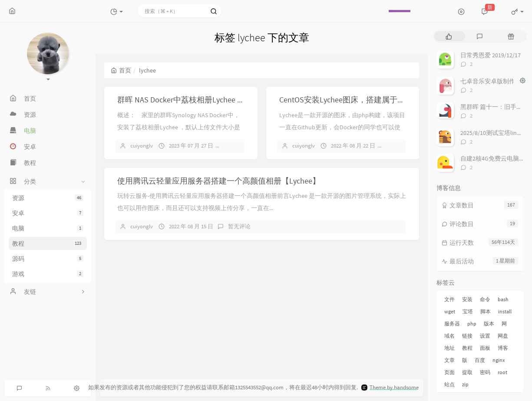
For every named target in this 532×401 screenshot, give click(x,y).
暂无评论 (239, 146)
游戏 (48, 274)
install (505, 311)
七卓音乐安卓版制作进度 (494, 81)
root (502, 372)
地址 (449, 348)
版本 (489, 324)
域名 (449, 336)
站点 (449, 384)
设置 (485, 336)
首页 (121, 70)
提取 (467, 372)
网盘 (503, 336)
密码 (485, 372)
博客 (503, 348)
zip (465, 384)
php (472, 324)
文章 (449, 360)
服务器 (452, 324)
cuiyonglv (142, 146)
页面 (449, 372)
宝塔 (468, 311)
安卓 (48, 213)
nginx (499, 360)
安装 (467, 299)
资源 (48, 198)
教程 (48, 243)
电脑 (48, 228)
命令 (485, 299)
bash (503, 299)
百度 (480, 360)
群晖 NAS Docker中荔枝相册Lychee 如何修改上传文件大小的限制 (228, 100)
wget (450, 311)
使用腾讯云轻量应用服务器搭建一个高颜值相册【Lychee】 (219, 181)
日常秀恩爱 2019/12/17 (491, 55)
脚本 (486, 311)
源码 (48, 259)
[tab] (449, 36)
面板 (485, 348)
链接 (467, 336)
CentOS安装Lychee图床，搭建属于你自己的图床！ (366, 100)
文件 (449, 299)
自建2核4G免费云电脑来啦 (496, 158)
